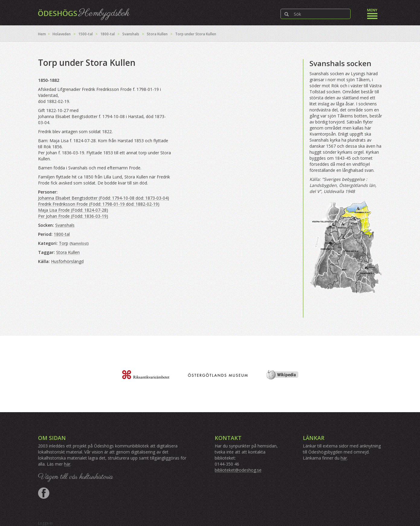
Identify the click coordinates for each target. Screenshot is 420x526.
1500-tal (85, 34)
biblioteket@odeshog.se (238, 470)
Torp (64, 243)
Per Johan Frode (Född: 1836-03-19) (73, 216)
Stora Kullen (157, 34)
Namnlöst (79, 243)
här (67, 464)
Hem (42, 34)
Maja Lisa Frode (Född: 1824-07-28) (73, 210)
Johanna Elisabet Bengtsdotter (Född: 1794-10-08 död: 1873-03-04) (104, 198)
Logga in (45, 523)
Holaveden (62, 34)
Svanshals (131, 34)
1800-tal (107, 34)
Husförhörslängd (67, 261)
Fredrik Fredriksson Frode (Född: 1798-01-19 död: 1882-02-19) (99, 204)
